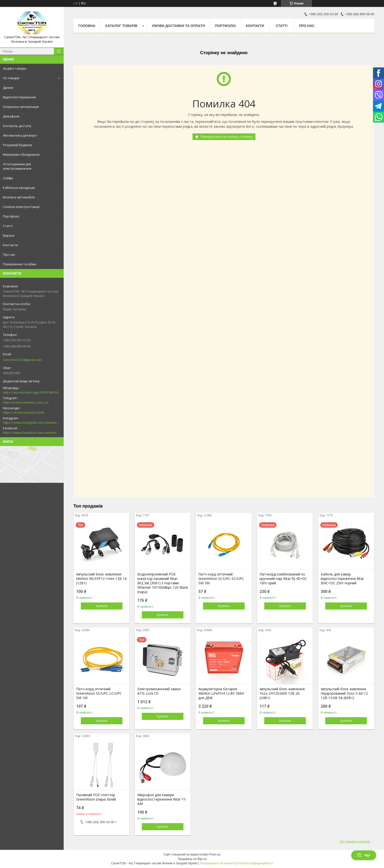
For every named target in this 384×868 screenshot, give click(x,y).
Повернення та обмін (20, 264)
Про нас (9, 255)
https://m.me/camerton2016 (24, 412)
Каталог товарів (121, 26)
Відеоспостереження (19, 97)
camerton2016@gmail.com (22, 360)
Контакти (10, 245)
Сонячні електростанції (21, 207)
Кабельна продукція (19, 188)
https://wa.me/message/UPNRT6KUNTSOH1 (32, 392)
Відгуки (9, 235)
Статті (8, 226)
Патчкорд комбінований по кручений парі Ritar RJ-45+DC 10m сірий (283, 579)
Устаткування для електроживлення (17, 166)
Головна (87, 26)
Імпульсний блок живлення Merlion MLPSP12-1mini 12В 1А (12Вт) (102, 579)
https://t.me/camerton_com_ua (26, 402)
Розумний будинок (18, 145)
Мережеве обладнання (21, 154)
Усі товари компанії (355, 841)
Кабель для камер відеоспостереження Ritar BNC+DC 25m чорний (342, 579)
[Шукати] (59, 51)
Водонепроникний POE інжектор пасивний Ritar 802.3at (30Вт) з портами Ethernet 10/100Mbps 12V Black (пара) (163, 583)
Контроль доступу (17, 126)
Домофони (11, 116)
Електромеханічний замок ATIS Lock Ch (159, 691)
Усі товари (11, 78)
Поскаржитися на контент (217, 863)
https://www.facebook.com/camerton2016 (32, 433)
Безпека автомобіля (19, 197)
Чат (364, 855)
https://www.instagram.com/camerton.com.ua (32, 422)
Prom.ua (215, 855)
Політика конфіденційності (255, 863)
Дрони (8, 88)
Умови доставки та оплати (178, 26)
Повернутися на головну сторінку (227, 137)
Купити (102, 606)
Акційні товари (15, 68)
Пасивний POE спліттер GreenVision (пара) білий (96, 797)
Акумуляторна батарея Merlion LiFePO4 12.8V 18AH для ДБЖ (221, 693)
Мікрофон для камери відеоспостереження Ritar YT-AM (162, 799)
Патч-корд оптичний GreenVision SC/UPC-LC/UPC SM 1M (99, 693)
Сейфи (8, 178)
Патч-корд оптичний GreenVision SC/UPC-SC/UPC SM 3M (221, 579)
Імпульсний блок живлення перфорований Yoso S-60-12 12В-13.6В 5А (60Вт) (344, 693)
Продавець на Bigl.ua (192, 859)
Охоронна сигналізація (21, 107)
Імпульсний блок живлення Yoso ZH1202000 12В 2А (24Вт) (282, 693)
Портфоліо (11, 216)
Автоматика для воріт (20, 135)
